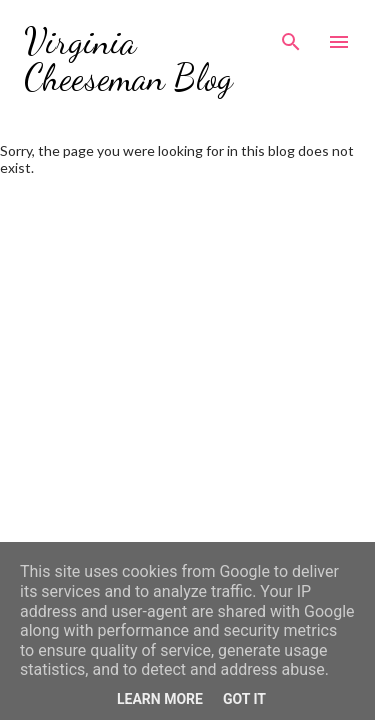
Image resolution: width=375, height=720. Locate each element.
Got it (244, 699)
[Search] (291, 36)
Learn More (160, 699)
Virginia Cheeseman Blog (128, 59)
